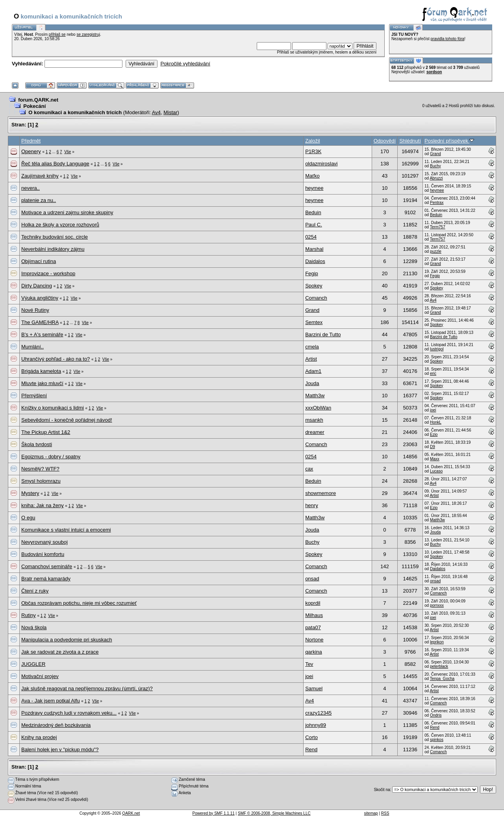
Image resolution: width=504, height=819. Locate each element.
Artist (311, 359)
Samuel (314, 688)
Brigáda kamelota (41, 371)
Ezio (434, 435)
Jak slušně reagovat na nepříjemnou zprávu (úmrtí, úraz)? (87, 688)
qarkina (314, 652)
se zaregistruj (88, 34)
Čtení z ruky (35, 591)
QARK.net (131, 813)
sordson (434, 72)
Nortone (314, 640)
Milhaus (314, 615)
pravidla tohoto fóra (448, 39)
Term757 (438, 227)
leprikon (437, 642)
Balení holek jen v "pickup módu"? (60, 750)
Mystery (30, 493)
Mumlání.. (32, 347)
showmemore (321, 493)
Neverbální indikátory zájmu (53, 249)
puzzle (436, 251)
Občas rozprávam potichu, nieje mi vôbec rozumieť (79, 603)
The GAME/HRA (40, 322)
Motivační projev (40, 676)
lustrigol (437, 349)
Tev (309, 664)
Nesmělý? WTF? (40, 469)
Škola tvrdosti (37, 444)
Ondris (436, 715)
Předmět (31, 141)
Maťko (312, 176)
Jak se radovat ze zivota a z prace (60, 652)
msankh (314, 420)
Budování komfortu (43, 554)
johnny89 (316, 725)
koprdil (313, 603)
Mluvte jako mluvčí (42, 383)
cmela (312, 347)
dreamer (315, 432)
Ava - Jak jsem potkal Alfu (51, 701)
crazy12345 (318, 713)
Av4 (156, 112)
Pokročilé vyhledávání (185, 64)
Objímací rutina (39, 261)
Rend (435, 727)
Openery (31, 151)
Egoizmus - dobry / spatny (51, 457)
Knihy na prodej (39, 737)
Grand (435, 154)
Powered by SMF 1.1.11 (214, 813)
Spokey (314, 286)
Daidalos (315, 261)
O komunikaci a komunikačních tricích (75, 112)
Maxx (435, 459)
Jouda (312, 383)
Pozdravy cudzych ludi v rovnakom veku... (69, 713)
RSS (385, 813)
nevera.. (31, 188)
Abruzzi (436, 178)
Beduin (313, 212)
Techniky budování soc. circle (55, 237)
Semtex (314, 322)
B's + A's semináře (42, 334)
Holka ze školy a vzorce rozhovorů (60, 225)
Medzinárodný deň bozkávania (56, 725)
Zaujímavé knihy (40, 176)
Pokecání (34, 106)
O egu (28, 518)
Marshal (314, 249)
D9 (433, 447)
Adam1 (313, 371)
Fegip (312, 273)
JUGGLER (33, 664)
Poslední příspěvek (449, 141)
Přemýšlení (34, 396)
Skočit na (382, 790)
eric (433, 373)
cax (309, 469)
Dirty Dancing (37, 286)
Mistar (170, 112)
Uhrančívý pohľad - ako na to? (56, 359)
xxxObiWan (318, 408)
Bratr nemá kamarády (46, 579)
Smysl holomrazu (41, 481)
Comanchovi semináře (47, 566)
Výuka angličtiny (40, 298)
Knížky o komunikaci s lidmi (53, 408)
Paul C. (314, 225)
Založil (313, 141)
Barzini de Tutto (323, 334)
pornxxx (437, 605)
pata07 (313, 627)
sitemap (371, 813)
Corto (311, 737)
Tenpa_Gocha (442, 679)
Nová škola (34, 627)
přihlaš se (57, 34)
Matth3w (315, 396)
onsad (312, 579)
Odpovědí (385, 141)
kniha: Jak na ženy (43, 505)
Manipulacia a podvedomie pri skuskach (67, 640)
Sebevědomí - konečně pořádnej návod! (67, 420)
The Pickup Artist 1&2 (46, 432)
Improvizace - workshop (48, 273)
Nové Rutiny (35, 310)
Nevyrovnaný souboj (44, 542)
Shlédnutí (410, 141)
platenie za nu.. (39, 200)
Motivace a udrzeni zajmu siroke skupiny (67, 212)
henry (312, 505)
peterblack (439, 666)
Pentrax (437, 203)
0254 (311, 237)
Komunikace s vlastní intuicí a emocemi (66, 530)
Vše (68, 152)
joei (433, 410)
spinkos (437, 740)
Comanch (316, 298)
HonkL (436, 422)
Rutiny (29, 615)
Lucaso (436, 471)
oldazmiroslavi (321, 164)
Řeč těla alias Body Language (55, 164)
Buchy (435, 166)
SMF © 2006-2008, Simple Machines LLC (274, 813)
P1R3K (313, 151)
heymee (314, 188)
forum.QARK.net (38, 100)
